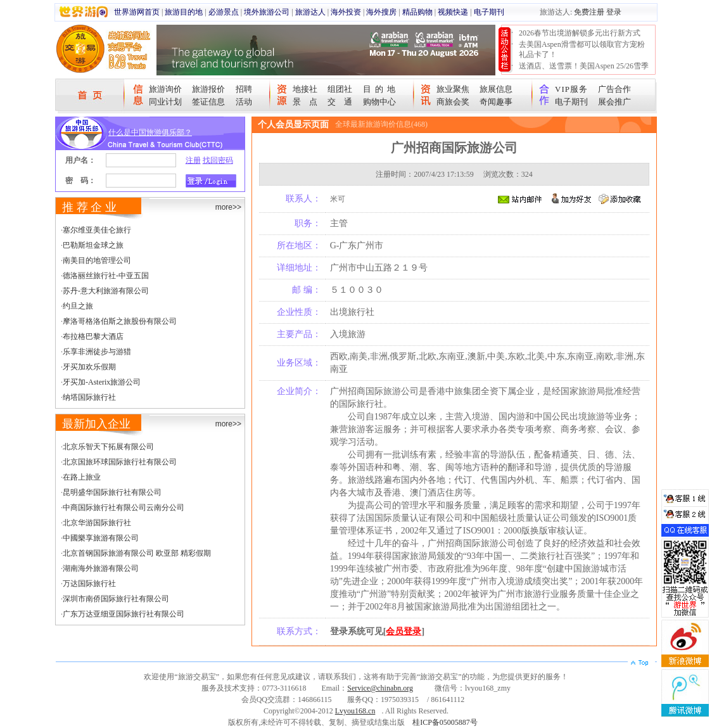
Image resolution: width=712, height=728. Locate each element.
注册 (193, 160)
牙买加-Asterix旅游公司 (102, 382)
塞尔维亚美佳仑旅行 (97, 230)
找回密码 (218, 160)
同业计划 (165, 102)
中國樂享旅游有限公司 (101, 538)
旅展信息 (496, 89)
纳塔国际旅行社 (89, 397)
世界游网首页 (137, 12)
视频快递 (453, 12)
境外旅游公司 (267, 12)
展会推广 (614, 102)
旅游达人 (310, 12)
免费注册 (589, 12)
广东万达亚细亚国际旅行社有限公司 (124, 614)
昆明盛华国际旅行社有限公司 (112, 492)
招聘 (244, 89)
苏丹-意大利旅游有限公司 (106, 291)
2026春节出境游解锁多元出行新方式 (580, 33)
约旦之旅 (78, 306)
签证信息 (208, 102)
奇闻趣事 (496, 102)
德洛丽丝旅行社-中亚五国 (106, 276)
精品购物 (417, 12)
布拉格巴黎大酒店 (93, 336)
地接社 (305, 89)
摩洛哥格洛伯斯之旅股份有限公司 (120, 321)
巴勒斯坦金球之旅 (93, 245)
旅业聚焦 (453, 89)
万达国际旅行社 (89, 584)
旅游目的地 (184, 12)
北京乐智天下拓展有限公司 (108, 447)
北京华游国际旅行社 (97, 523)
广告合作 (614, 89)
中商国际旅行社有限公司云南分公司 (124, 508)
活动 (244, 102)
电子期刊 (489, 12)
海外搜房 (381, 12)
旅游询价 (165, 89)
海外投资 (346, 12)
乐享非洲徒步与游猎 (97, 352)
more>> (228, 207)
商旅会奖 (453, 102)
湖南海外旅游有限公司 (101, 568)
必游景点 (224, 12)
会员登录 (404, 631)
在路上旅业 (82, 477)
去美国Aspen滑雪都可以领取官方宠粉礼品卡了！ (582, 49)
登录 (614, 12)
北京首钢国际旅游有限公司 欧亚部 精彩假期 (137, 553)
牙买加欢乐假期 (89, 367)
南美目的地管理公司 (97, 260)
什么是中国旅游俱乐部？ (150, 132)
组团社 (340, 89)
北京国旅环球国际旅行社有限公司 (120, 462)
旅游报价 (208, 89)
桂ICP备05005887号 (445, 722)
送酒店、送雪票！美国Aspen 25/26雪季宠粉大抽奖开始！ (584, 71)
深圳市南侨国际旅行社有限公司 (116, 599)
